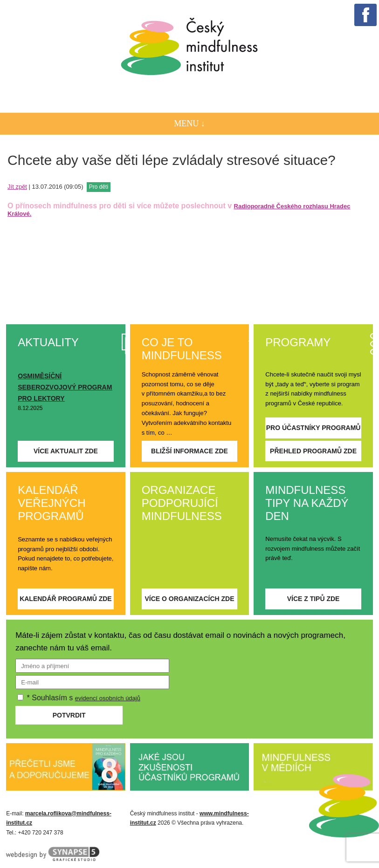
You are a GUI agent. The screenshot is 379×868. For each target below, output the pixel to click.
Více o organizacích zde (189, 599)
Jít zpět (17, 187)
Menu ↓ (189, 123)
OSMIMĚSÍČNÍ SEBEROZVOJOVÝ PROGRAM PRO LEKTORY (65, 387)
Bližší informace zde (189, 451)
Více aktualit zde (66, 451)
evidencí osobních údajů (108, 698)
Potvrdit (69, 715)
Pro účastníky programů (314, 428)
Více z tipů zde (314, 599)
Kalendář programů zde (66, 599)
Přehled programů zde (313, 451)
